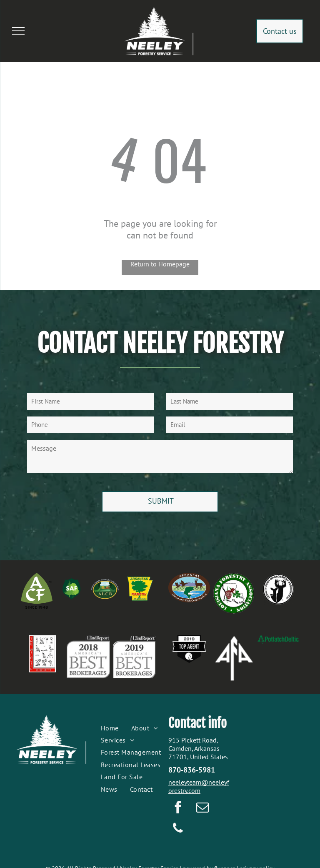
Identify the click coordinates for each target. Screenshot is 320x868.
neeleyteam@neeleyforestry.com (199, 786)
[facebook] (178, 808)
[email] (202, 808)
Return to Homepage (160, 264)
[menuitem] (110, 728)
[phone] (178, 829)
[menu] (18, 31)
